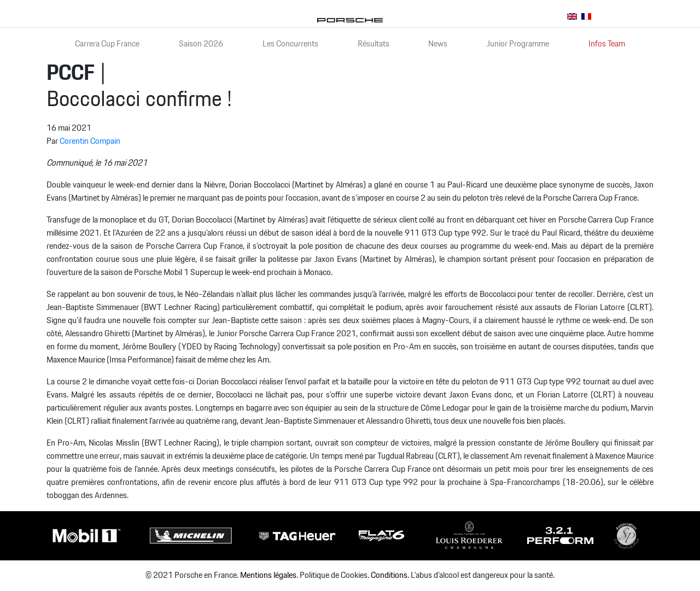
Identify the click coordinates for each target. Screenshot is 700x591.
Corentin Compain (90, 141)
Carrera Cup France (107, 44)
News (438, 44)
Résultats (374, 44)
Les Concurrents (290, 44)
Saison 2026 (201, 44)
